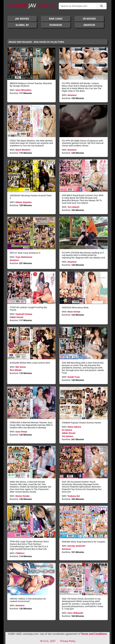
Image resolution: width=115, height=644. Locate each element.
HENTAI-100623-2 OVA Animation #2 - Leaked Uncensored (28, 600)
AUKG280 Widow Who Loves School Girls (30, 363)
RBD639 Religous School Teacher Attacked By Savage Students (31, 85)
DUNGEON (56, 25)
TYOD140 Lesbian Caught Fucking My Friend (28, 309)
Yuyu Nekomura (24, 257)
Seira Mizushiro (23, 90)
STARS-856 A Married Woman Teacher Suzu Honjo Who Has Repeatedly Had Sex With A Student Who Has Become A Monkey (31, 425)
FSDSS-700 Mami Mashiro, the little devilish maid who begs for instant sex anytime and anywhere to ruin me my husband (31, 143)
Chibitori (20, 553)
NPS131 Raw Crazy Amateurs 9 (25, 253)
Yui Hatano (68, 436)
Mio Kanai (21, 367)
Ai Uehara (67, 430)
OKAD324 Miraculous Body (75, 307)
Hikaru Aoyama (24, 202)
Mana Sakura (74, 427)
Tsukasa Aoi (74, 496)
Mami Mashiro (23, 150)
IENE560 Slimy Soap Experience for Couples (83, 542)
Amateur (72, 95)
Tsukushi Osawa (24, 314)
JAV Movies (22, 19)
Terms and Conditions (94, 634)
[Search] (78, 6)
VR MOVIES (89, 19)
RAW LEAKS (56, 19)
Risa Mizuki (16, 370)
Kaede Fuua (74, 377)
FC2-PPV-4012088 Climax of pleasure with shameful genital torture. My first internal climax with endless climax (83, 143)
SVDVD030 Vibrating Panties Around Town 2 (31, 197)
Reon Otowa (74, 312)
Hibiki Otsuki (17, 317)
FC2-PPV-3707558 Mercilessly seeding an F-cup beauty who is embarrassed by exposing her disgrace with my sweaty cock (83, 255)
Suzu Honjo (21, 432)
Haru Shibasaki (75, 613)
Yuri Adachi (73, 207)
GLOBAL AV (22, 25)
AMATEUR (89, 25)
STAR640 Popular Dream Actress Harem (82, 423)
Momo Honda (22, 496)
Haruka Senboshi (76, 546)
